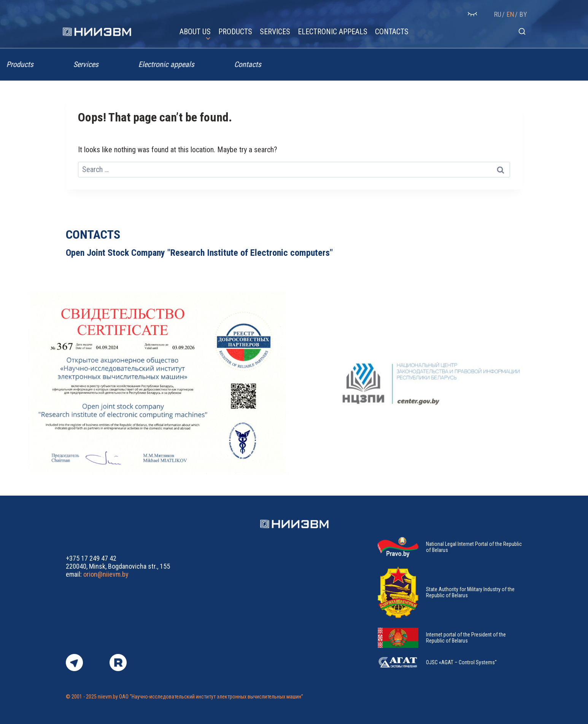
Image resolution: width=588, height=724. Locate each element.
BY (523, 14)
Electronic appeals (333, 32)
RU (498, 14)
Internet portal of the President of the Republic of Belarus (466, 638)
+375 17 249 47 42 (91, 558)
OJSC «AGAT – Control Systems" (461, 662)
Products (235, 32)
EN (510, 14)
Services (275, 32)
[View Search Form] (522, 32)
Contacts (392, 32)
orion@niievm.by (106, 574)
